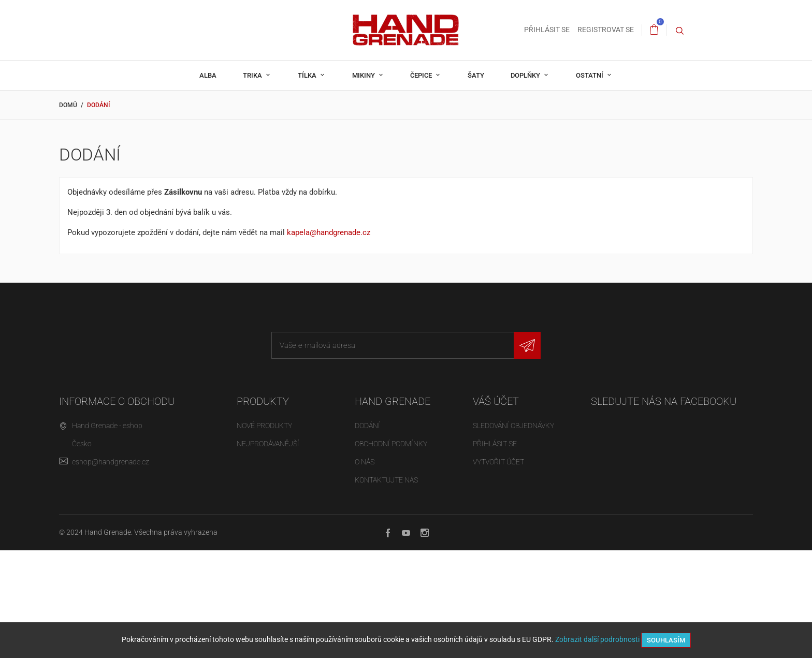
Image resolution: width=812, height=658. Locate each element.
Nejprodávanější (268, 444)
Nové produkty (264, 426)
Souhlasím (666, 640)
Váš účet (496, 401)
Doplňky (526, 75)
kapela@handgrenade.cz (329, 232)
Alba (208, 75)
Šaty (476, 75)
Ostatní (590, 75)
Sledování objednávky (513, 426)
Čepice (422, 75)
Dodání (367, 426)
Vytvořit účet (498, 462)
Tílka (308, 75)
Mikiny (364, 75)
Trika (253, 75)
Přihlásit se (495, 444)
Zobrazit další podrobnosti (597, 639)
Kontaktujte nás (386, 480)
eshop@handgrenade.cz (111, 462)
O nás (365, 462)
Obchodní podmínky (391, 444)
